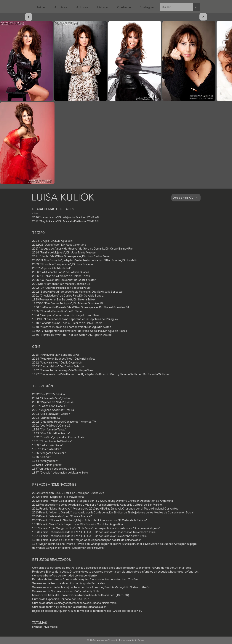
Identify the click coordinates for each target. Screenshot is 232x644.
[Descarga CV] (186, 198)
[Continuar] (29, 17)
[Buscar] (173, 7)
